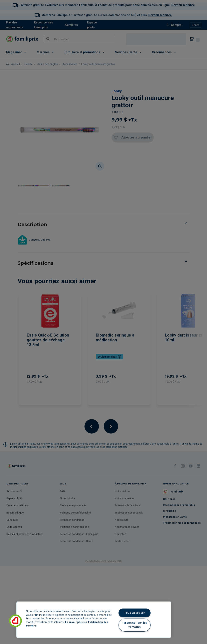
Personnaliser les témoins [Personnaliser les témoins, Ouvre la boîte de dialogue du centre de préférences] (134, 625)
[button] (15, 621)
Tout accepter (135, 613)
